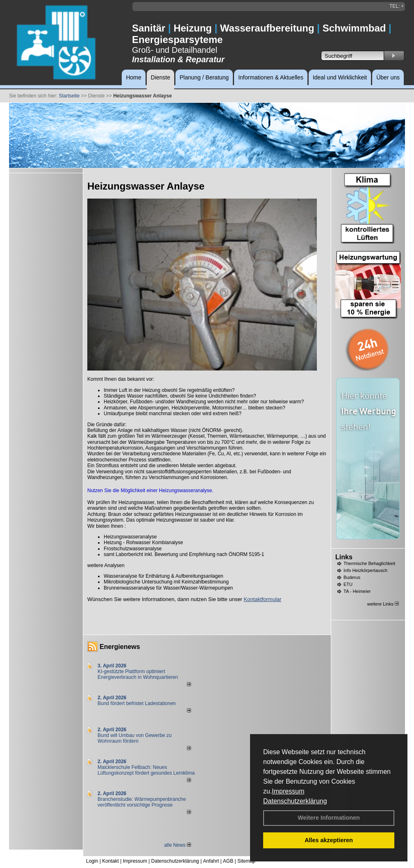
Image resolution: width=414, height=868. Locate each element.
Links (344, 557)
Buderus (352, 577)
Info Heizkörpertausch (365, 570)
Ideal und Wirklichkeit (340, 77)
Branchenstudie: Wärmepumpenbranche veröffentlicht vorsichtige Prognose (142, 802)
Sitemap (246, 861)
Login (92, 861)
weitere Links (383, 604)
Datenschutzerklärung (295, 801)
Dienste (160, 77)
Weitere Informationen (329, 818)
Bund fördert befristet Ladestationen (137, 703)
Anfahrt (211, 861)
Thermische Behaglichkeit (369, 563)
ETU (348, 584)
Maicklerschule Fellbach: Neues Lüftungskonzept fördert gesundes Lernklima (146, 770)
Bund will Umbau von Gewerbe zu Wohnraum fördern (135, 738)
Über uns (388, 77)
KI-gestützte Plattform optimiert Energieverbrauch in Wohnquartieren (138, 674)
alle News (177, 845)
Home (133, 77)
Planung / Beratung (204, 77)
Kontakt (110, 861)
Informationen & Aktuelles (271, 77)
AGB (228, 861)
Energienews (120, 647)
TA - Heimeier (357, 591)
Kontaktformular (263, 599)
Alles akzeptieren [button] (329, 840)
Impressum (288, 791)
